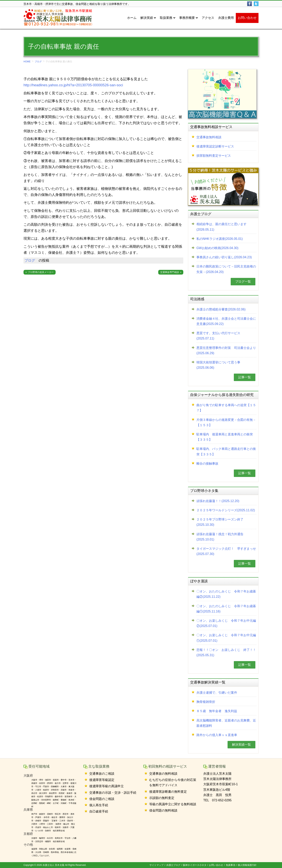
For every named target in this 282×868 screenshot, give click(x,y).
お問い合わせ (216, 865)
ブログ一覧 (243, 282)
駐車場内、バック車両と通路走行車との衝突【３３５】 (226, 451)
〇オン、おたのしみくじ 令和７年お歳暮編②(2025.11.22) (226, 594)
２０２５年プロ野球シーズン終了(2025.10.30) (220, 522)
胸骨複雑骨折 (206, 702)
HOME (27, 62)
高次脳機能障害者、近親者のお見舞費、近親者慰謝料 (226, 723)
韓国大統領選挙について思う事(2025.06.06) (218, 365)
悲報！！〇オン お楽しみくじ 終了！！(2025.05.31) (226, 652)
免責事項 (230, 865)
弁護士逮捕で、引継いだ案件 (217, 693)
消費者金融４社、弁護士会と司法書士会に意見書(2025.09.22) (226, 321)
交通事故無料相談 (209, 137)
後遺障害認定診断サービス (215, 146)
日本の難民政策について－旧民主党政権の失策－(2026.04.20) (226, 269)
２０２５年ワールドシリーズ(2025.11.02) (226, 510)
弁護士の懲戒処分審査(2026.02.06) (221, 309)
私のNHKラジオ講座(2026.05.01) (220, 239)
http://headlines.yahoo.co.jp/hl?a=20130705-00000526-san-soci (73, 85)
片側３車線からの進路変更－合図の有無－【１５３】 (226, 422)
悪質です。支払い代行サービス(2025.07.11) (218, 336)
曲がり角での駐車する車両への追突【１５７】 (226, 408)
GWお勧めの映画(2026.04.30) (217, 248)
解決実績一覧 (241, 745)
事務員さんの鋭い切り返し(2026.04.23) (224, 257)
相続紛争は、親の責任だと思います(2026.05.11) (221, 227)
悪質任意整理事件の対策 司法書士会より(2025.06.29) (226, 350)
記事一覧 (245, 377)
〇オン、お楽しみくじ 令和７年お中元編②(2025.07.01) (226, 623)
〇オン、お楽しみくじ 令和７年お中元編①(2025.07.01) (226, 638)
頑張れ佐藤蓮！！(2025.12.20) (218, 501)
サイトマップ (156, 865)
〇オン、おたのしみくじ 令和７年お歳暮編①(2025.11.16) (226, 609)
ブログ (38, 62)
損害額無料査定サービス (214, 156)
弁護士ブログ (173, 865)
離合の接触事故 (207, 464)
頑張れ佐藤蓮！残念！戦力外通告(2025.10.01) (220, 537)
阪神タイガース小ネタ (195, 865)
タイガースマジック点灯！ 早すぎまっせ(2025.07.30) (226, 551)
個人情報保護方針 (247, 865)
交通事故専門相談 (170, 272)
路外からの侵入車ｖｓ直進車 (217, 735)
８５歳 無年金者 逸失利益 (217, 711)
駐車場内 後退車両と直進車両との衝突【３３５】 (225, 437)
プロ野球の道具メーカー (41, 272)
